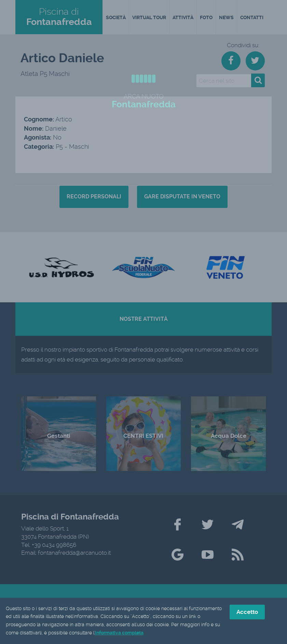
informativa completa (119, 634)
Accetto (247, 613)
